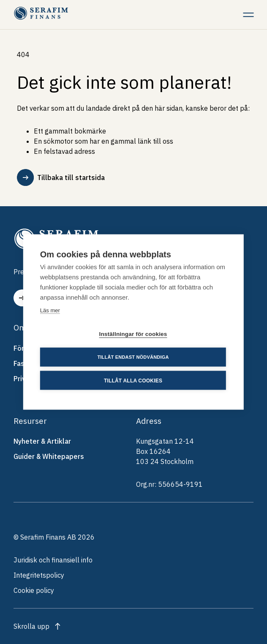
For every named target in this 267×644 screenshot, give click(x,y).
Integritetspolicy (39, 575)
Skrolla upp (31, 626)
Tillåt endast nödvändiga (133, 357)
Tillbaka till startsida (61, 177)
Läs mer (50, 310)
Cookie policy (34, 590)
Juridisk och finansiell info (53, 560)
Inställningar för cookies (133, 334)
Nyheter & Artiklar (42, 441)
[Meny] (248, 15)
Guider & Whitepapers (49, 456)
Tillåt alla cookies (133, 380)
